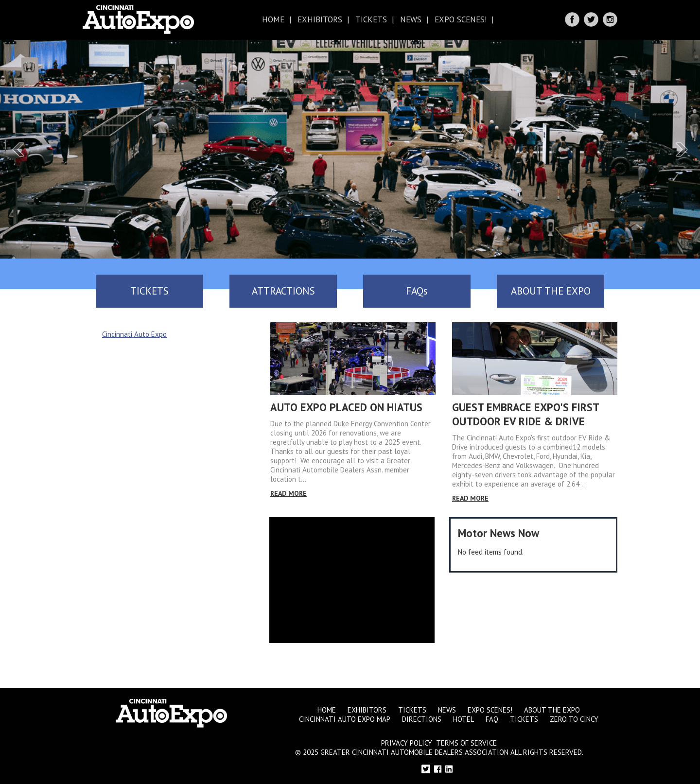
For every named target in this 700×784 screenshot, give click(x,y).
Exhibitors (320, 19)
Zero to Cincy (574, 719)
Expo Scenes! (461, 19)
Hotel (464, 719)
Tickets (371, 19)
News (411, 19)
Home (273, 19)
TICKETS (149, 291)
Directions (422, 719)
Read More (289, 493)
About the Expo (552, 710)
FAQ (492, 719)
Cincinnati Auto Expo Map (345, 719)
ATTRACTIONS (283, 291)
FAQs (417, 291)
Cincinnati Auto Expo (134, 334)
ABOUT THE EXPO (551, 291)
